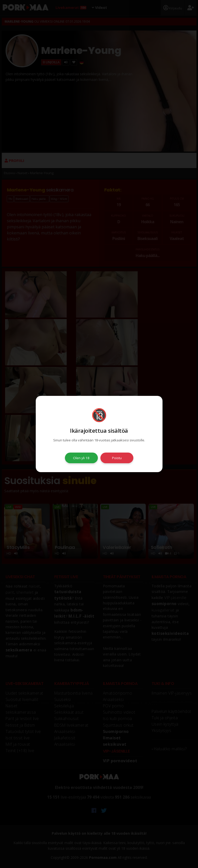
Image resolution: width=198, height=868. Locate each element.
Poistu (117, 458)
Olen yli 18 (81, 458)
